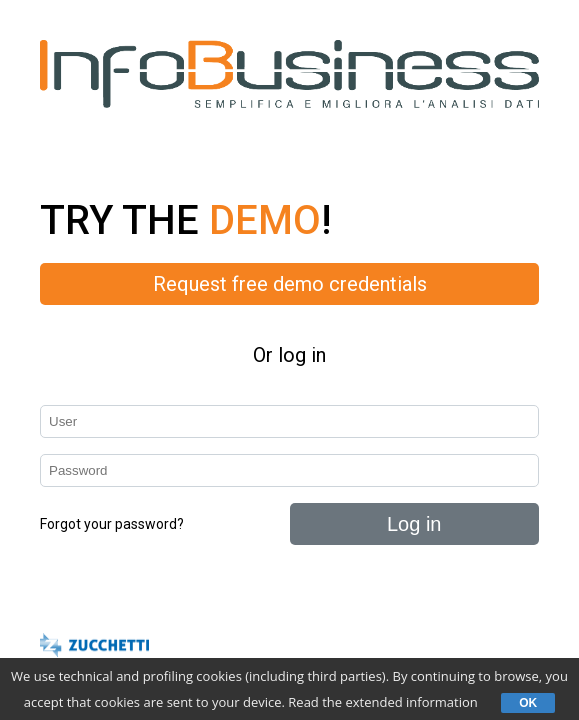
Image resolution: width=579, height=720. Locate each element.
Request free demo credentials (290, 284)
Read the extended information (382, 702)
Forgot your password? (112, 524)
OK (528, 703)
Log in (414, 524)
